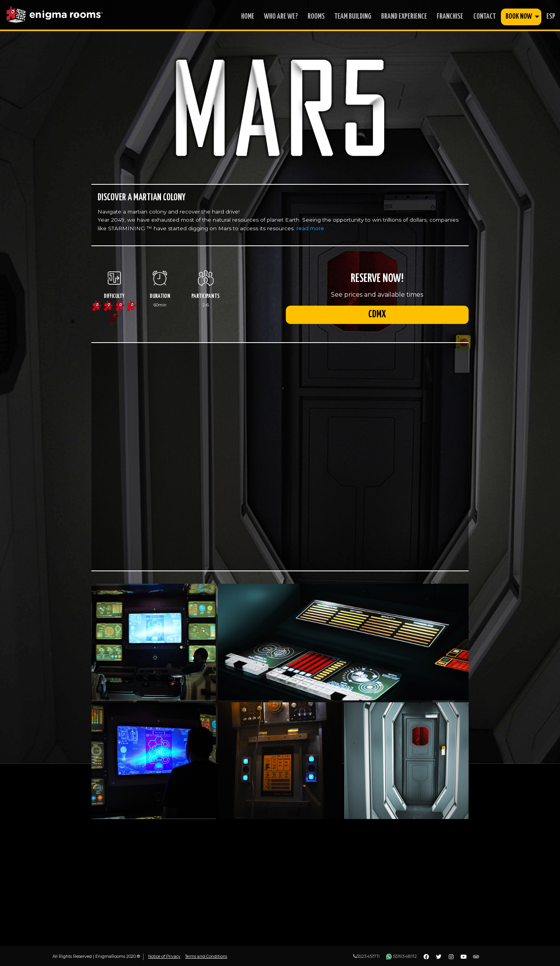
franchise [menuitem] (450, 17)
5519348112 (401, 956)
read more (310, 228)
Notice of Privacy (165, 956)
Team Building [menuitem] (353, 17)
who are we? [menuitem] (281, 17)
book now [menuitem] (519, 17)
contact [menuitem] (485, 17)
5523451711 (366, 956)
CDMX (377, 317)
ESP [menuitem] (551, 17)
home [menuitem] (248, 17)
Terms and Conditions (208, 956)
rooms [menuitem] (316, 17)
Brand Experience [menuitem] (404, 17)
